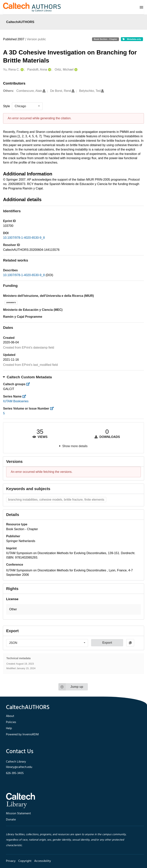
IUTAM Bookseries (16, 401)
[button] (73, 609)
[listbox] (27, 106)
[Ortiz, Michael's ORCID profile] (75, 70)
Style (7, 106)
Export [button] (107, 643)
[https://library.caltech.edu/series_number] (53, 408)
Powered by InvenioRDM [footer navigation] (22, 735)
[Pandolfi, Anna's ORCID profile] (49, 70)
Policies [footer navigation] (11, 722)
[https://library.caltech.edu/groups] (29, 384)
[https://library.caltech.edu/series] (25, 396)
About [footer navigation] (10, 716)
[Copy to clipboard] (130, 643)
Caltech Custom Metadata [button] (27, 377)
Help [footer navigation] (9, 728)
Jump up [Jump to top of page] (71, 687)
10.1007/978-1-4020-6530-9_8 (24, 238)
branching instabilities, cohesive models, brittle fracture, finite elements (56, 500)
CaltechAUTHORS (20, 22)
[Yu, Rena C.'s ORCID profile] (22, 70)
